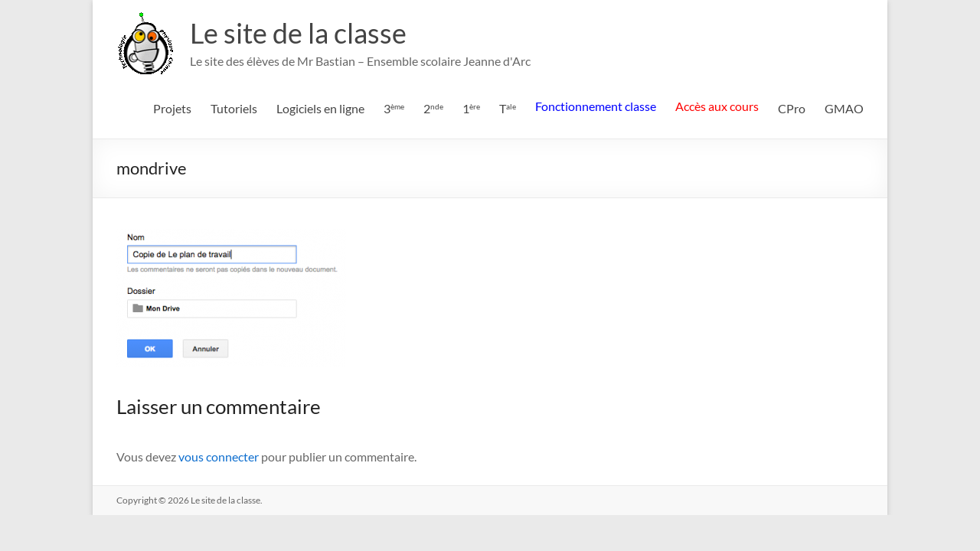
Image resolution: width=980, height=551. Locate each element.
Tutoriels (234, 108)
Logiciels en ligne (320, 108)
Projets (172, 108)
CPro (792, 108)
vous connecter (219, 456)
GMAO (844, 108)
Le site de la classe (298, 33)
